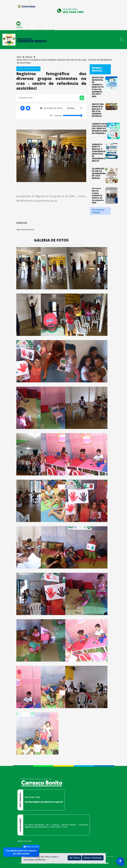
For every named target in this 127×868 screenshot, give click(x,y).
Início (19, 57)
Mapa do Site (31, 847)
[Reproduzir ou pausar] (23, 108)
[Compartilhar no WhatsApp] (82, 98)
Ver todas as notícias (98, 211)
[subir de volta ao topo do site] (122, 864)
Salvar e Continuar (93, 858)
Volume (58, 116)
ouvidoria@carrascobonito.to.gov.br (44, 802)
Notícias (29, 57)
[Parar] (28, 108)
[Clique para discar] (60, 10)
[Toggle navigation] (121, 40)
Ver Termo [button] (74, 858)
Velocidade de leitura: (54, 108)
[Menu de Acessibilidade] (120, 861)
